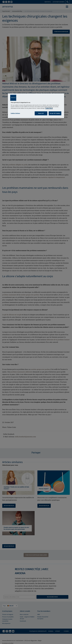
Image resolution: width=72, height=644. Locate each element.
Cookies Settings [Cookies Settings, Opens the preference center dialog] (15, 113)
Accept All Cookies (55, 113)
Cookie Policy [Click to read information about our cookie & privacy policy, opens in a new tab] (49, 108)
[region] (36, 106)
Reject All (41, 113)
